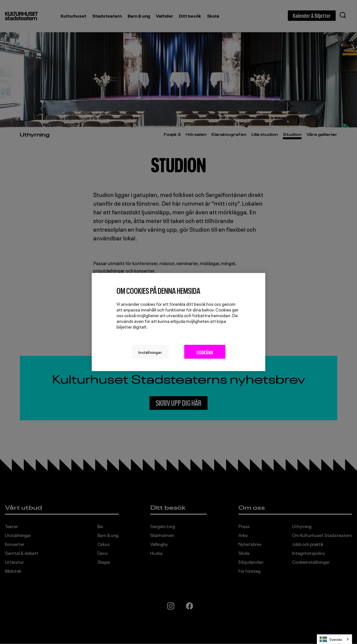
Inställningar (146, 352)
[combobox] (334, 639)
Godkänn (207, 352)
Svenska (331, 639)
